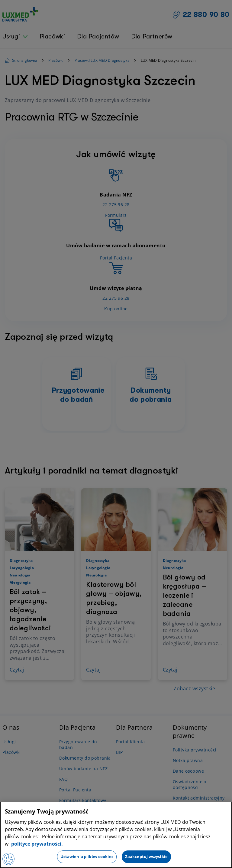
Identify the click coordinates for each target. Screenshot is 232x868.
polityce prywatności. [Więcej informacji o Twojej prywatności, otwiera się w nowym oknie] (36, 844)
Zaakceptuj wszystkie (147, 856)
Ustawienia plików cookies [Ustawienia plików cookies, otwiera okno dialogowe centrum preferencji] (87, 856)
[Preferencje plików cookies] (8, 859)
